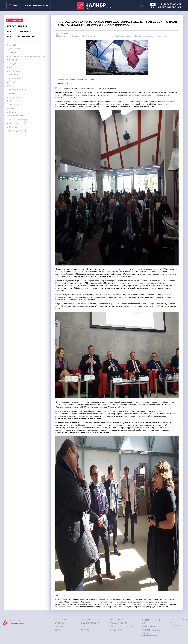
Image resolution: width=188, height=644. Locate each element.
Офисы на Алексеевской (121, 626)
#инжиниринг (14, 71)
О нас (83, 626)
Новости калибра (17, 26)
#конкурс (12, 64)
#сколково (12, 75)
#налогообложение (17, 90)
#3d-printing (13, 127)
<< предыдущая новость (66, 79)
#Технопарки (14, 49)
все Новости (14, 20)
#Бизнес (11, 108)
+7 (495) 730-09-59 (171, 4)
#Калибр (11, 112)
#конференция (15, 97)
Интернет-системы (17, 623)
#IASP (10, 86)
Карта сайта (175, 626)
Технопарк (59, 623)
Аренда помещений (119, 623)
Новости (65, 34)
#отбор (11, 67)
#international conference (19, 123)
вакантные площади (36, 6)
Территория (59, 626)
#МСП (10, 101)
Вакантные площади (90, 620)
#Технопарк (13, 105)
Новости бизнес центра (21, 37)
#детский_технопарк (17, 131)
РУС (153, 5)
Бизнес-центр (60, 620)
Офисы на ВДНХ (117, 630)
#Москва (12, 45)
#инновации (13, 60)
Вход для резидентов (91, 623)
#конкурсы (13, 52)
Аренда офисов (117, 620)
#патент (11, 93)
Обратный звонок (170, 7)
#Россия (11, 82)
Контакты (85, 630)
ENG (153, 7)
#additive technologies (18, 120)
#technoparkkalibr (16, 116)
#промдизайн (14, 78)
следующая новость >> (88, 79)
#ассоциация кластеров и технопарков (26, 56)
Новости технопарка (19, 31)
